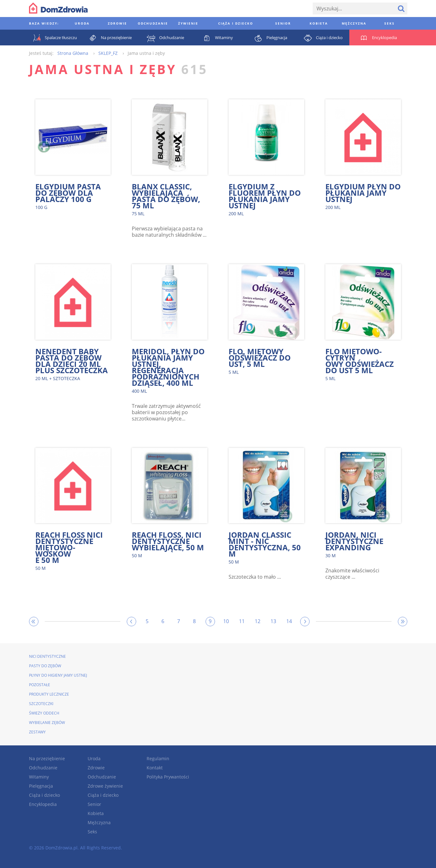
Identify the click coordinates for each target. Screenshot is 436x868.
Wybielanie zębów (47, 723)
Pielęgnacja (41, 786)
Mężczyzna (99, 822)
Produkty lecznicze (49, 694)
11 (242, 621)
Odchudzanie (43, 768)
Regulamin (158, 758)
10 (226, 621)
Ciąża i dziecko (44, 795)
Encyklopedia (43, 804)
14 (289, 621)
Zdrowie (96, 768)
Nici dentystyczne (47, 656)
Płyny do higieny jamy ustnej (58, 675)
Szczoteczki (41, 704)
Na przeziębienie (47, 758)
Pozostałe (40, 685)
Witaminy (39, 777)
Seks (92, 832)
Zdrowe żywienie (105, 786)
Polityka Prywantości (168, 777)
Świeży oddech (44, 713)
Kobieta (96, 813)
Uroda (94, 758)
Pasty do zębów (45, 666)
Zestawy (37, 732)
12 (258, 621)
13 (273, 621)
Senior (94, 804)
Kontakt (155, 768)
